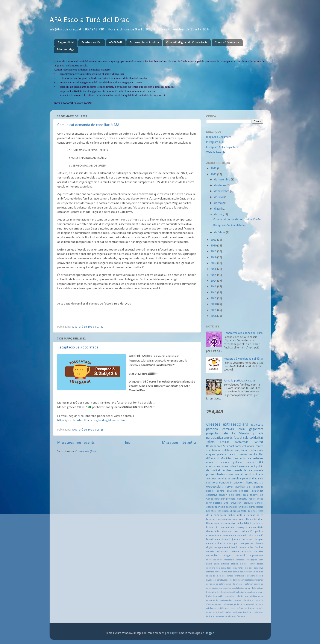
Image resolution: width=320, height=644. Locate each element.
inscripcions (237, 483)
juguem (259, 592)
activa (217, 564)
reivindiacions (214, 503)
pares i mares (238, 454)
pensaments (212, 600)
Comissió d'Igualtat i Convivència (187, 43)
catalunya (259, 568)
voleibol (241, 556)
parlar (260, 596)
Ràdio (209, 523)
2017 (214, 263)
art (240, 507)
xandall (239, 475)
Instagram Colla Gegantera (222, 147)
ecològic (249, 580)
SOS (225, 446)
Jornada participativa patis (240, 381)
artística (225, 564)
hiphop (231, 515)
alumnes (211, 479)
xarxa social (224, 616)
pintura (249, 543)
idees (222, 592)
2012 (214, 293)
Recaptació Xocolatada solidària (243, 359)
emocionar (258, 580)
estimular (258, 584)
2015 (214, 275)
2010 (214, 304)
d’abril (218, 209)
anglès (228, 438)
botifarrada (241, 442)
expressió (223, 588)
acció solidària (254, 475)
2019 (214, 251)
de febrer (220, 233)
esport (243, 535)
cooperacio (250, 572)
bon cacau (221, 568)
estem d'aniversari (235, 584)
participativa (225, 519)
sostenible (212, 556)
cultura (260, 572)
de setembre (222, 191)
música (250, 462)
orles (215, 519)
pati (236, 543)
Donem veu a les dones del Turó (243, 333)
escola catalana (230, 535)
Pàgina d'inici (66, 43)
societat (259, 552)
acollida (225, 442)
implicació (230, 592)
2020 (214, 246)
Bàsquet (248, 503)
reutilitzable (223, 608)
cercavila (228, 429)
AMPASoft (116, 43)
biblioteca (250, 523)
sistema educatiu (241, 552)
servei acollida (235, 487)
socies (228, 612)
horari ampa (213, 539)
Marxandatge (66, 50)
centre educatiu (227, 491)
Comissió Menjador (227, 43)
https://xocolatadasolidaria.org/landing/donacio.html (91, 421)
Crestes (213, 424)
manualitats (231, 596)
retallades (211, 608)
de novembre (223, 180)
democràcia (213, 531)
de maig (219, 203)
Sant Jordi (235, 446)
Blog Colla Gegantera (219, 137)
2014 (214, 281)
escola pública (231, 462)
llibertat (221, 543)
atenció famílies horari (243, 564)
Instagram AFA (215, 142)
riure (232, 608)
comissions (213, 466)
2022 (214, 175)
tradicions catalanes (253, 612)
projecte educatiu (237, 499)
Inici (128, 443)
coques (211, 454)
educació (212, 462)
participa (212, 429)
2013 (214, 287)
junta (239, 515)
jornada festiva (242, 471)
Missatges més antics (179, 443)
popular (219, 604)
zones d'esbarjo (237, 616)
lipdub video (218, 596)
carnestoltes (256, 459)
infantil (226, 539)
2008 (214, 316)
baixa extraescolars (253, 507)
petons (238, 600)
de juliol (219, 197)
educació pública (252, 531)
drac (236, 531)
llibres (249, 483)
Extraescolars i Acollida (144, 43)
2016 (214, 269)
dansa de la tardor (216, 576)
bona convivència (235, 568)
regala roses (256, 499)
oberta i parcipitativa (247, 596)
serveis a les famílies (251, 548)
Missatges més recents (76, 443)
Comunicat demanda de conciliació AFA (88, 125)
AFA (261, 462)
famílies (226, 471)
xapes (242, 519)
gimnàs (216, 592)
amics (243, 459)
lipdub (209, 596)
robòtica (240, 608)
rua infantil (231, 548)
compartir (244, 491)
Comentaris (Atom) (87, 451)
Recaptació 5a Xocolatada (78, 348)
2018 (214, 257)
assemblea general (239, 479)
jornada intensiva (242, 539)
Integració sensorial (234, 560)
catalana (249, 568)
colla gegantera (251, 429)
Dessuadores (214, 446)
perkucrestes (226, 600)
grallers (221, 454)
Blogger (209, 633)
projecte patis (217, 434)
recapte (219, 548)
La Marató (240, 434)
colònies (210, 572)
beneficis (211, 511)
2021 (214, 240)
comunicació (239, 572)
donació (224, 483)
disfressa (235, 511)
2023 (214, 169)
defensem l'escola (254, 576)
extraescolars (235, 424)
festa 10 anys (249, 511)
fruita (209, 592)
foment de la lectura (254, 588)
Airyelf (174, 633)
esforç (222, 584)
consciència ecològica (234, 527)
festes (241, 588)
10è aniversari (233, 503)
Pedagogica (252, 560)
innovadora (250, 592)
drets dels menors (236, 580)
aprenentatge (228, 523)
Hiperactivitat (257, 556)
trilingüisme (212, 616)
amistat (222, 479)
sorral (235, 519)
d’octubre (220, 185)
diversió (226, 531)
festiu (250, 535)
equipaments (214, 535)
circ (217, 527)
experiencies (212, 588)
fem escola (233, 588)
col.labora (248, 446)
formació (259, 535)
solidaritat (256, 438)
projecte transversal (244, 604)
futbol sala (241, 438)
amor (216, 523)
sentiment (250, 608)
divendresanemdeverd (217, 580)
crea (245, 495)
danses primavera (235, 576)
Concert (258, 442)
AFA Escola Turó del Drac (89, 20)
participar (220, 499)
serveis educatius (217, 552)
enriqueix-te (212, 584)
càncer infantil (229, 466)
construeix (223, 511)
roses (230, 475)
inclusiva (240, 592)
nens (230, 543)
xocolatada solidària (219, 450)
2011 (214, 298)
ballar (240, 523)
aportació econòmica (226, 507)
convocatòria (256, 527)
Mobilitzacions (229, 459)
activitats (257, 425)
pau (242, 543)
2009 (214, 310)
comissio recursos (224, 572)
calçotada (241, 450)
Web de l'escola (216, 152)
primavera (228, 604)
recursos (259, 604)
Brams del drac (255, 519)
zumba (253, 454)
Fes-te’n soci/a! (92, 43)
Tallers (210, 442)
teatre (259, 446)
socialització (218, 612)
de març (219, 215)
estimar (249, 584)
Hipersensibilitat (214, 560)
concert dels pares (230, 495)
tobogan (227, 556)
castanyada (256, 450)
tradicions (237, 612)
